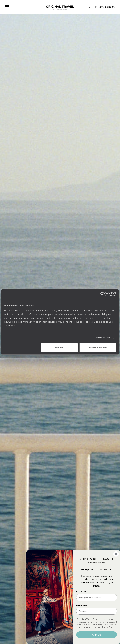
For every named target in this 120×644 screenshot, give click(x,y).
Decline (59, 347)
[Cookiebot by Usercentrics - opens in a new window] (103, 294)
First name (81, 605)
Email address (83, 592)
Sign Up (97, 635)
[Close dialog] (116, 554)
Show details (103, 338)
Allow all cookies (98, 347)
